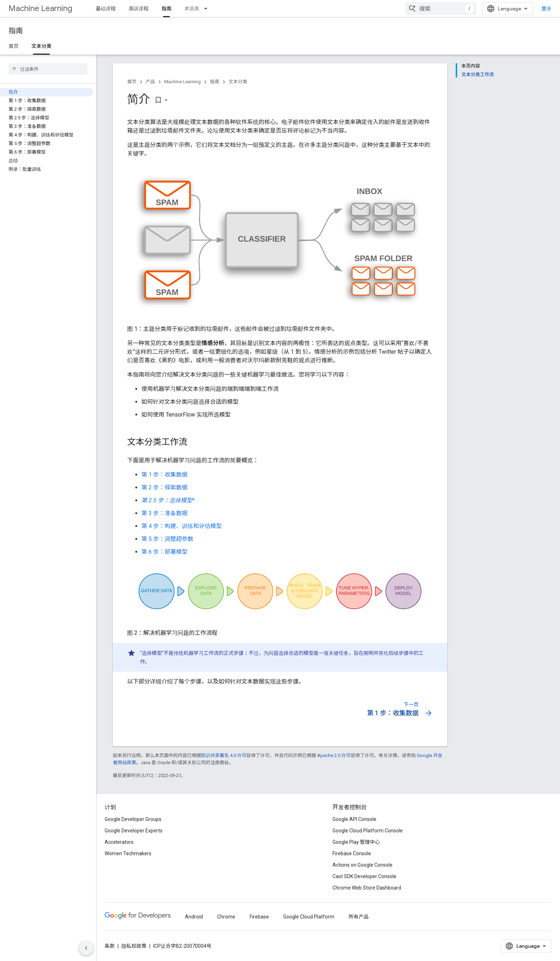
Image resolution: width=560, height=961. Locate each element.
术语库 (192, 9)
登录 (546, 9)
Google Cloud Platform (309, 917)
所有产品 (359, 917)
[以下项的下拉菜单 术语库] (208, 9)
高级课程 (139, 9)
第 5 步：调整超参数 (167, 539)
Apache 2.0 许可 (334, 755)
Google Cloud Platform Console (368, 831)
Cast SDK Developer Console (364, 876)
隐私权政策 (134, 946)
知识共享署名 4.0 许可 (224, 755)
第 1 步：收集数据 (164, 475)
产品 (150, 82)
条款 (110, 946)
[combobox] (441, 9)
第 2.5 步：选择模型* (168, 500)
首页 (14, 46)
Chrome (226, 917)
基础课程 (106, 9)
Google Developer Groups (133, 819)
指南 (16, 31)
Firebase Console (352, 853)
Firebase (259, 917)
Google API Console (354, 819)
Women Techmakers (128, 853)
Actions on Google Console (362, 865)
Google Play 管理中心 (356, 842)
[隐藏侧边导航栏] (86, 948)
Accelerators (119, 842)
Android (194, 917)
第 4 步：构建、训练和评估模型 (182, 526)
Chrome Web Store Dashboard (367, 888)
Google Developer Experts (134, 831)
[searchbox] (48, 69)
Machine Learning (40, 8)
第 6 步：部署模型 (164, 552)
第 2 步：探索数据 (164, 487)
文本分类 (238, 82)
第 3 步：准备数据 (164, 513)
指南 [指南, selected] (166, 9)
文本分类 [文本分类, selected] (41, 46)
